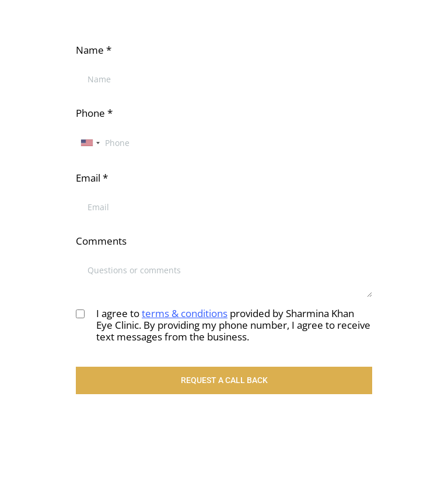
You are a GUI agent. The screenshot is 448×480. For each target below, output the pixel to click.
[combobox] (90, 143)
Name (94, 50)
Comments (101, 241)
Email (92, 178)
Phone (94, 113)
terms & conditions (185, 313)
